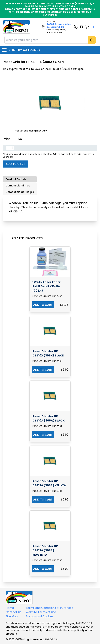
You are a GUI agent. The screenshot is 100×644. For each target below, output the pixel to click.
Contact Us (13, 612)
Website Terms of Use (41, 612)
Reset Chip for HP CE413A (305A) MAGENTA (45, 550)
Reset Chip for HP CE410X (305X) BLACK (48, 353)
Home (10, 608)
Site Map (12, 616)
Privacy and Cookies (40, 616)
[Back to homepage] (16, 27)
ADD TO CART (43, 305)
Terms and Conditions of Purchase (49, 608)
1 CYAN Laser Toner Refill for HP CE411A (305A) (46, 286)
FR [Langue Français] (95, 27)
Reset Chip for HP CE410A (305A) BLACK (49, 418)
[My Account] (81, 27)
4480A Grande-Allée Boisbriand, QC (59, 26)
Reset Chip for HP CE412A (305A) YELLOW (49, 483)
